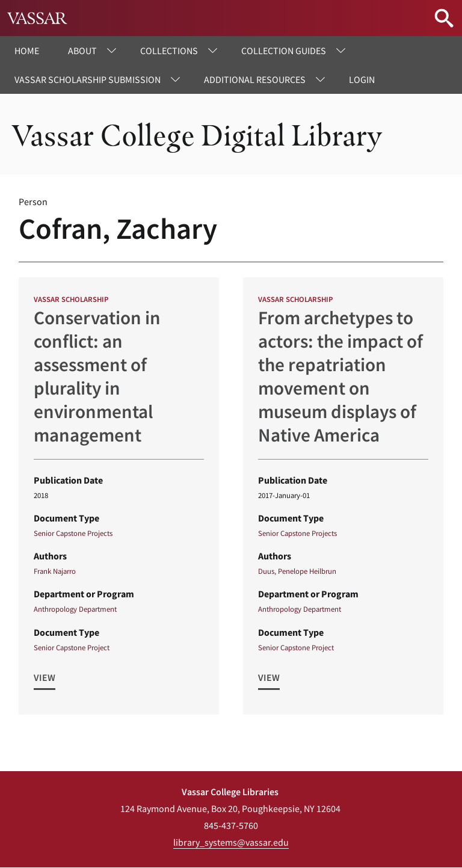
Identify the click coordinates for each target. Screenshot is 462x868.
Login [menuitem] (362, 79)
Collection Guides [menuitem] (284, 51)
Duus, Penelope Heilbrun (297, 571)
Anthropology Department (75, 609)
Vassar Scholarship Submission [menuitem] (88, 79)
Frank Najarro (55, 571)
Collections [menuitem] (169, 51)
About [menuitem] (82, 51)
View (45, 677)
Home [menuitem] (27, 51)
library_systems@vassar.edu (231, 842)
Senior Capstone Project (72, 647)
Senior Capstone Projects (73, 533)
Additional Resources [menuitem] (255, 79)
